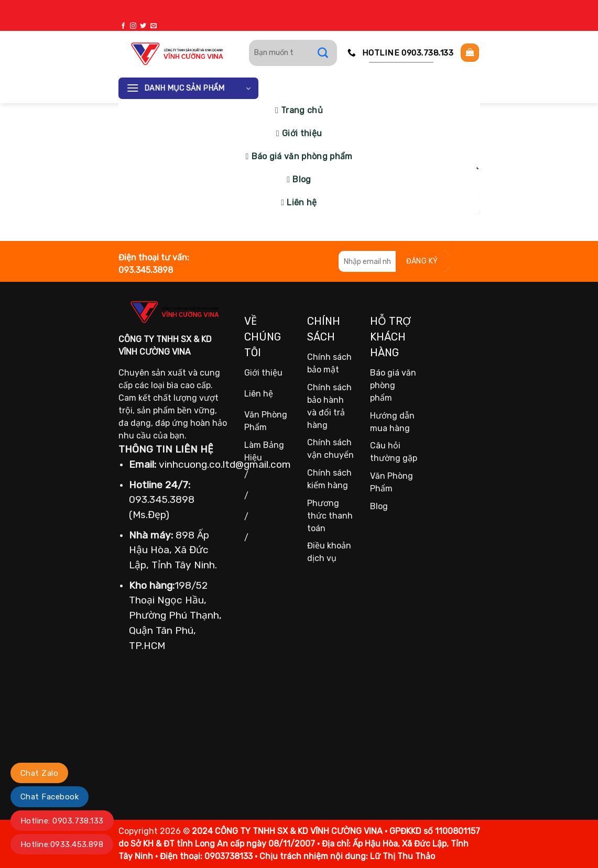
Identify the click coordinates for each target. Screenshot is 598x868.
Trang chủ (302, 110)
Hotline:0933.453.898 (62, 844)
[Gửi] (328, 53)
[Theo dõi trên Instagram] (133, 26)
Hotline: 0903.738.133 (62, 821)
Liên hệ (302, 202)
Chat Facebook (50, 797)
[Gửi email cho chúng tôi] (154, 26)
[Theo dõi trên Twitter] (143, 26)
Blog (302, 179)
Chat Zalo (39, 773)
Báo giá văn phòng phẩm (302, 156)
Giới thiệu (302, 133)
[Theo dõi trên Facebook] (123, 26)
